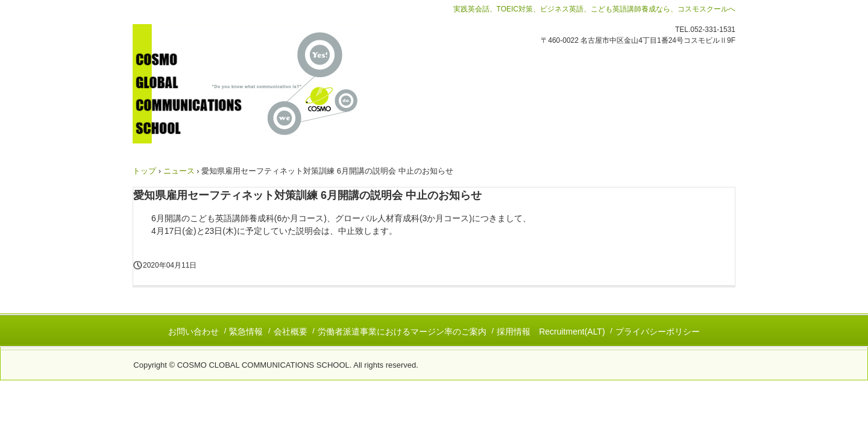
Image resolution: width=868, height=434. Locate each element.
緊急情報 (246, 332)
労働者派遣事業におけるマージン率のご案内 (402, 332)
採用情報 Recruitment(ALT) (551, 332)
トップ (144, 171)
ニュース (179, 171)
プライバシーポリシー (658, 332)
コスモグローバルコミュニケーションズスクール (265, 84)
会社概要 (291, 332)
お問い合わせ (193, 332)
